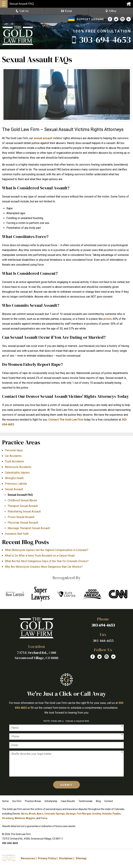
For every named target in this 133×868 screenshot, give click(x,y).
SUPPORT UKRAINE (86, 19)
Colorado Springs (55, 814)
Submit (66, 785)
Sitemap (81, 858)
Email (66, 11)
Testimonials (85, 801)
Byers (40, 814)
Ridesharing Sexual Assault (24, 511)
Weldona (20, 818)
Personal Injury (14, 450)
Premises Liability (16, 484)
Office (111, 11)
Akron (24, 814)
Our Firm (17, 801)
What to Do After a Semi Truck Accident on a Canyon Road (40, 556)
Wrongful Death (14, 478)
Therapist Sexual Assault (23, 506)
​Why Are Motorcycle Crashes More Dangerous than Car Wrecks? (44, 567)
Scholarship (51, 801)
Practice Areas (33, 801)
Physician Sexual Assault (23, 523)
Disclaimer (66, 858)
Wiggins (30, 818)
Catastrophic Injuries (17, 473)
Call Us (22, 11)
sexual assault (43, 138)
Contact (109, 801)
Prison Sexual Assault (21, 517)
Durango (71, 814)
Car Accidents (13, 456)
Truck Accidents (14, 461)
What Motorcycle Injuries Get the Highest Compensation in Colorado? (47, 550)
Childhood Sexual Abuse (22, 500)
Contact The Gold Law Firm (66, 420)
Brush (32, 814)
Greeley (97, 814)
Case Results (68, 801)
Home (5, 801)
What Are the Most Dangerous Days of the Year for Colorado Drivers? (47, 561)
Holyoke (107, 814)
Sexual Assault (14, 489)
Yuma (44, 818)
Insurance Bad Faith (17, 534)
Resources (28, 858)
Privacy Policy (47, 858)
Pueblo (117, 814)
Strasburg (8, 818)
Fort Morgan (84, 814)
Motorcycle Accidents (18, 467)
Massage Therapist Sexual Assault (29, 528)
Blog (98, 801)
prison (107, 319)
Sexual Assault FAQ (20, 495)
